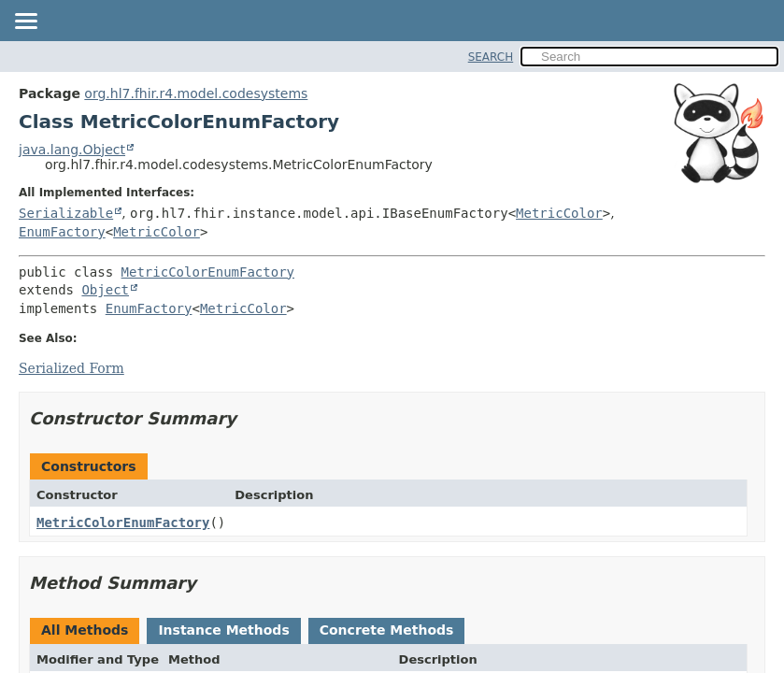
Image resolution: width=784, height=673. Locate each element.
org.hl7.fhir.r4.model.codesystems (196, 93)
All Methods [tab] (85, 630)
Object (105, 290)
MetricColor (559, 213)
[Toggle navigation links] (25, 22)
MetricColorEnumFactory (208, 272)
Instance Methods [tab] (223, 630)
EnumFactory (62, 232)
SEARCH (491, 57)
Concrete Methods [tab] (387, 630)
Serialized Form (71, 368)
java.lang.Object (72, 150)
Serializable (66, 213)
